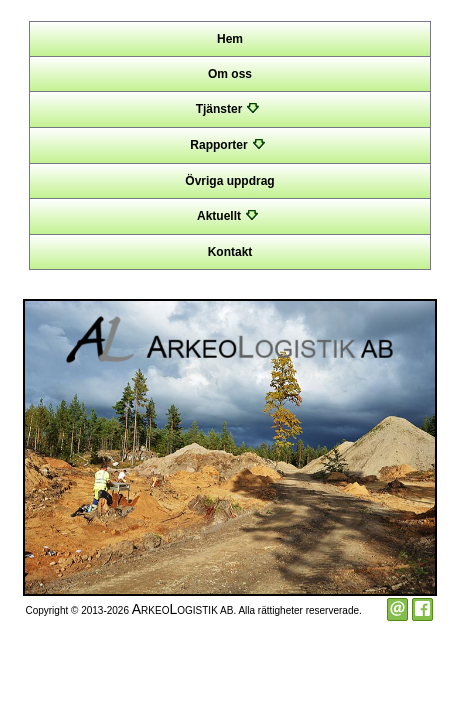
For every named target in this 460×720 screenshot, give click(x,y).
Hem (230, 39)
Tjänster (230, 109)
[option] (230, 447)
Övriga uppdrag (229, 181)
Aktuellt (230, 216)
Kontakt (230, 252)
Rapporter (229, 145)
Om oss (230, 74)
